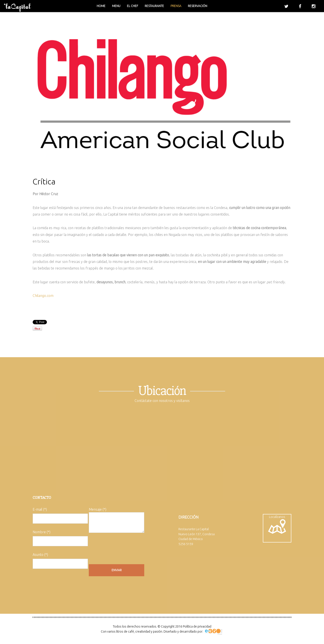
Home (101, 6)
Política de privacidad (197, 626)
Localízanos (277, 524)
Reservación (198, 6)
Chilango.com (43, 296)
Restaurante (154, 6)
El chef (133, 6)
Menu (116, 6)
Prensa (176, 6)
